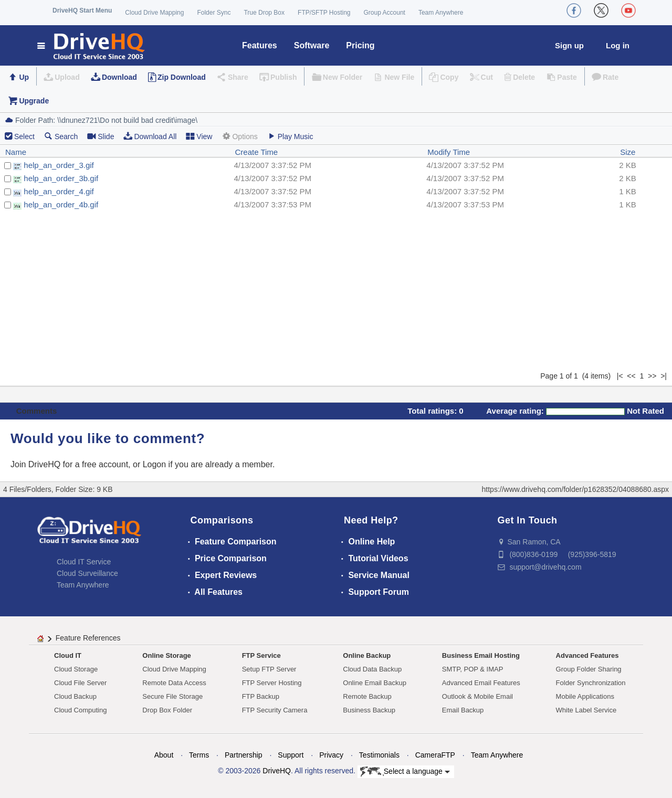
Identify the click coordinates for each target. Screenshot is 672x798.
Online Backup (367, 655)
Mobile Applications (585, 696)
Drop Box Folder (167, 710)
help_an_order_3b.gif (61, 178)
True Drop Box (264, 13)
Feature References (88, 638)
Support (291, 755)
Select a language (405, 772)
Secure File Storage (172, 696)
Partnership (244, 755)
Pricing (360, 45)
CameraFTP (435, 755)
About (164, 755)
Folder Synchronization (591, 683)
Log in (618, 45)
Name (16, 152)
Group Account (385, 13)
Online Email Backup (375, 683)
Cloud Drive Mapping (154, 13)
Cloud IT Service (84, 562)
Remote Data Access (174, 683)
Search (61, 136)
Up (24, 77)
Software (312, 45)
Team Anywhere (441, 13)
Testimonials (379, 755)
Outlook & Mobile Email (477, 696)
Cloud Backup (75, 696)
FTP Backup (261, 696)
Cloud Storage (76, 669)
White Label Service (586, 710)
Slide (101, 136)
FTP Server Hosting (272, 683)
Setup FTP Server (269, 669)
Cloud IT (68, 655)
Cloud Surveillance (87, 573)
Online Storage (166, 655)
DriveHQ (277, 771)
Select (24, 136)
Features (260, 45)
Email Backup (463, 710)
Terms (199, 755)
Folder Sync (214, 13)
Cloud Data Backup (372, 669)
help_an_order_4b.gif (61, 204)
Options (239, 136)
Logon (155, 464)
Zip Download (182, 77)
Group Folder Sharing (589, 669)
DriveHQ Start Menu (82, 10)
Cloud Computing (80, 710)
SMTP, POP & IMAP (473, 669)
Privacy (331, 755)
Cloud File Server (80, 683)
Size (628, 152)
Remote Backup (367, 696)
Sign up (569, 45)
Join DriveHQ (37, 464)
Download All (150, 136)
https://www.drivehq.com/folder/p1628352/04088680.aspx (575, 489)
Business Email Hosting (481, 655)
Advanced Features (587, 655)
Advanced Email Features (481, 683)
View (199, 136)
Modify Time (449, 152)
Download (119, 77)
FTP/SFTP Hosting (324, 13)
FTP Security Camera (275, 710)
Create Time (257, 152)
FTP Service (261, 655)
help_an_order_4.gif (59, 191)
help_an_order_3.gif (59, 165)
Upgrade (34, 101)
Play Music (290, 136)
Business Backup (369, 710)
